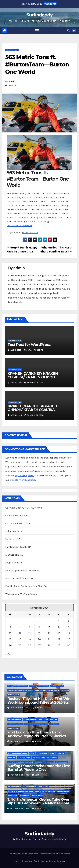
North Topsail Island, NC (20, 578)
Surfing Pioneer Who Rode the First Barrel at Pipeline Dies (39, 768)
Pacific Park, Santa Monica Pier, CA (26, 586)
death (32, 753)
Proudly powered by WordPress (24, 854)
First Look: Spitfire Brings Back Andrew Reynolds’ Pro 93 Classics (37, 734)
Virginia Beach (63, 791)
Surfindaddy (39, 15)
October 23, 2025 (20, 809)
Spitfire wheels (15, 724)
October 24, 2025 (20, 775)
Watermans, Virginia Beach (21, 594)
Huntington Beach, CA (18, 547)
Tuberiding (49, 762)
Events (32, 686)
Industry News (12, 50)
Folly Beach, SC (15, 531)
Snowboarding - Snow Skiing (20, 690)
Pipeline (12, 758)
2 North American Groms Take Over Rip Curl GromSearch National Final (38, 801)
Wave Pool (13, 796)
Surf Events (40, 791)
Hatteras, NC (13, 539)
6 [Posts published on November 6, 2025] (39, 627)
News (52, 753)
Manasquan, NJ (14, 555)
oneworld (26, 225)
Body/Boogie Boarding (18, 686)
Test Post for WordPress (29, 345)
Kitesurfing (43, 686)
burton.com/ (14, 225)
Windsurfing (14, 695)
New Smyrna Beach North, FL (23, 570)
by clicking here (25, 475)
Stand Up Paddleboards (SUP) (47, 690)
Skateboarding (57, 686)
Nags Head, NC (14, 563)
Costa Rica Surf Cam (18, 523)
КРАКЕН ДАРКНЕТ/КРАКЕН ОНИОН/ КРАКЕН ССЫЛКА (32, 408)
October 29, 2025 (20, 741)
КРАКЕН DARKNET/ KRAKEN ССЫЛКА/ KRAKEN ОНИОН (33, 375)
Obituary (60, 753)
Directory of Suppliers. (23, 480)
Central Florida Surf (17, 516)
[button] (68, 30)
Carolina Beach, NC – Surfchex (24, 508)
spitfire (54, 719)
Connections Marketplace (53, 861)
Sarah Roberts (33, 350)
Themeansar (64, 854)
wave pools (24, 796)
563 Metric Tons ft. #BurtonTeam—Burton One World (37, 64)
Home (16, 861)
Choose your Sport (30, 861)
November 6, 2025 (20, 708)
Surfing (65, 690)
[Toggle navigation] (37, 30)
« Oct (8, 654)
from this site (30, 232)
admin (12, 82)
